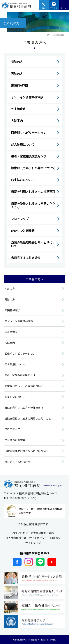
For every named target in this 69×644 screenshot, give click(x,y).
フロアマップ (20, 219)
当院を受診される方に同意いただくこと (33, 205)
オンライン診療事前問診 (27, 97)
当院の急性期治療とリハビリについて (33, 244)
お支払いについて (23, 180)
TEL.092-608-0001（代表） (21, 498)
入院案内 (17, 121)
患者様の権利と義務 (42, 533)
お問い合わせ (20, 533)
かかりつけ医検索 (23, 231)
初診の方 (17, 62)
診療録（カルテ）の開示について (33, 168)
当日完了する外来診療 (26, 258)
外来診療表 (18, 109)
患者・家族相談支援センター (30, 156)
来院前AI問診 (20, 85)
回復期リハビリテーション (29, 133)
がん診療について (23, 145)
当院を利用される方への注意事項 (33, 192)
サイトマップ (33, 543)
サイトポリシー (38, 538)
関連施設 (55, 538)
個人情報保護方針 (16, 538)
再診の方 (17, 74)
